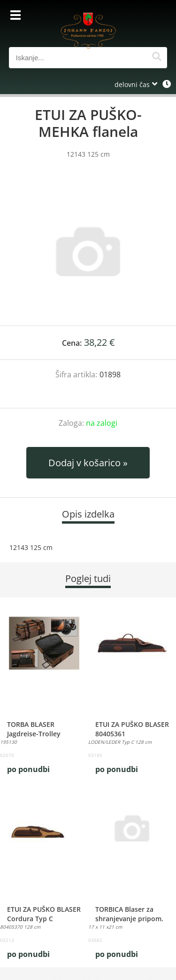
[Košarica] (158, 16)
